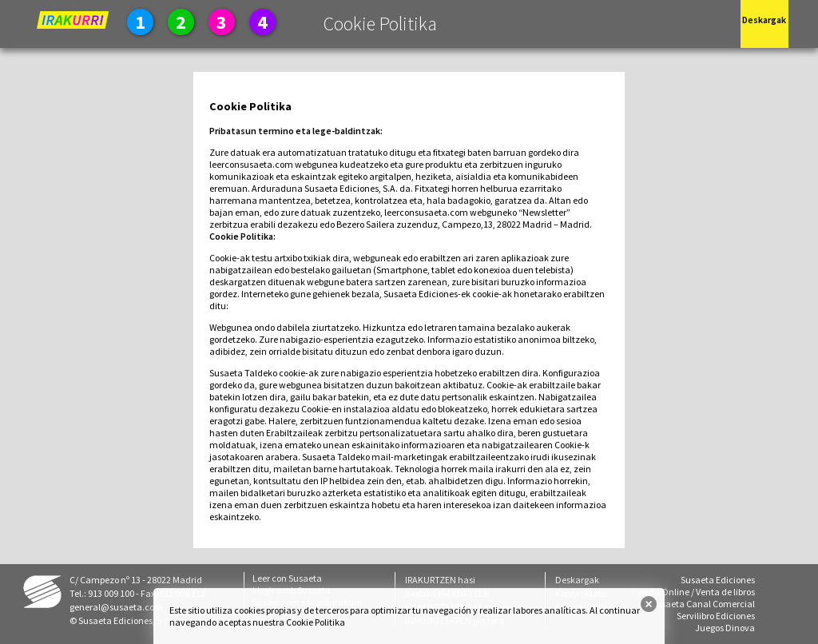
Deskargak (577, 580)
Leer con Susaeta (287, 578)
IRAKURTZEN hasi (440, 580)
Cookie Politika (316, 622)
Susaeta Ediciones (718, 580)
